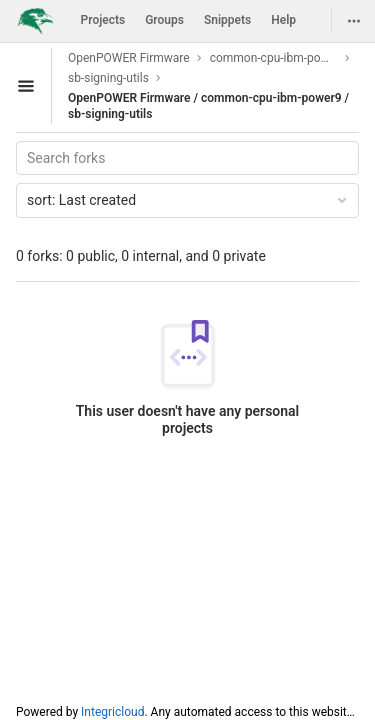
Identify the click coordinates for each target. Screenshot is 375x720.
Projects (103, 20)
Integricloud (112, 712)
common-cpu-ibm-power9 (274, 58)
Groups (164, 20)
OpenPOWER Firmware (129, 58)
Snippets (227, 20)
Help (283, 20)
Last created (188, 200)
